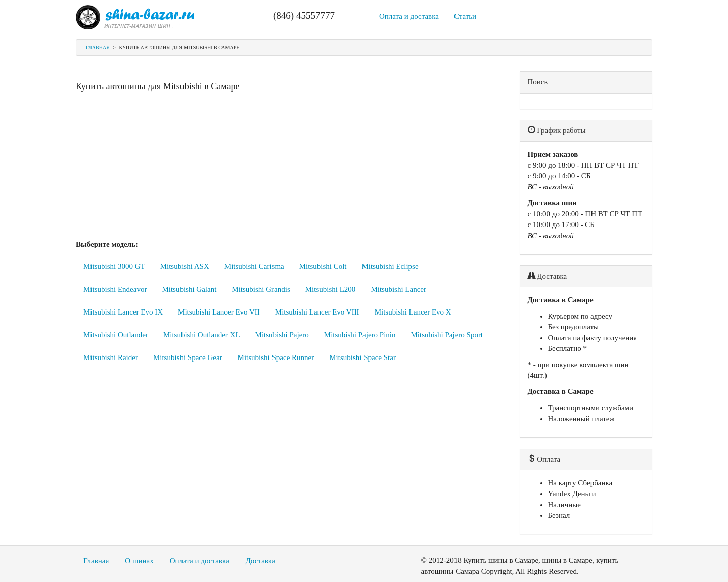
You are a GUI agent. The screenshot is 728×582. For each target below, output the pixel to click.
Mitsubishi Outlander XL (202, 335)
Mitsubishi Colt (323, 266)
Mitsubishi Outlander (116, 335)
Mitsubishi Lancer (398, 289)
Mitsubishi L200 (331, 289)
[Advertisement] (290, 168)
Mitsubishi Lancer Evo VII (219, 312)
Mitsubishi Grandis (261, 289)
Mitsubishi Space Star (362, 357)
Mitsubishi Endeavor (115, 289)
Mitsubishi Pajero (282, 335)
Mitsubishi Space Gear (188, 357)
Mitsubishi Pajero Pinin (360, 335)
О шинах (139, 561)
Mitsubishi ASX (185, 266)
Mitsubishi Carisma (254, 266)
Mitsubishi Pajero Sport (447, 335)
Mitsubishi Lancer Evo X (413, 312)
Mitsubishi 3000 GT (114, 266)
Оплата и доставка (409, 16)
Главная (98, 47)
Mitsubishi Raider (111, 357)
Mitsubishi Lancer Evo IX (123, 312)
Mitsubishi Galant (189, 289)
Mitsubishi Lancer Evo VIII (317, 312)
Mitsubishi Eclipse (390, 266)
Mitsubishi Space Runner (276, 357)
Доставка (261, 561)
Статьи (465, 16)
